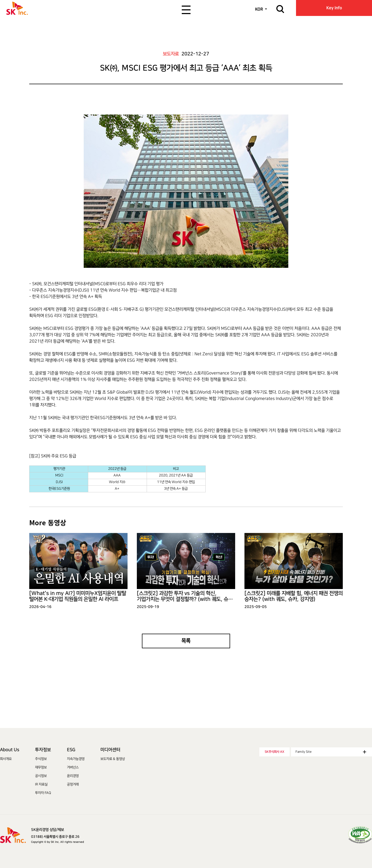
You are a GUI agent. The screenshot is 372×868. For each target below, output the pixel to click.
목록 (186, 641)
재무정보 (41, 767)
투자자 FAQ (43, 793)
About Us (10, 750)
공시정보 (41, 776)
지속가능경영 (76, 759)
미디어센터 (110, 750)
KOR (259, 9)
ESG (71, 750)
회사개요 (6, 759)
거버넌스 (73, 767)
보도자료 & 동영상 (113, 759)
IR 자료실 (41, 784)
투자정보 (43, 750)
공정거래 (73, 784)
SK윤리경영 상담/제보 (48, 830)
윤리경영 (73, 776)
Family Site (331, 752)
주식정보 (41, 759)
